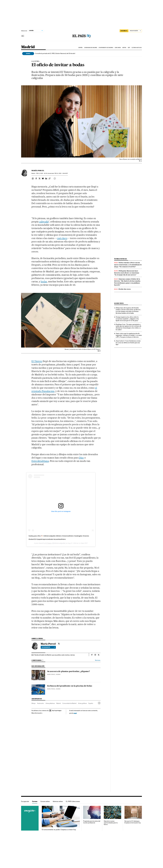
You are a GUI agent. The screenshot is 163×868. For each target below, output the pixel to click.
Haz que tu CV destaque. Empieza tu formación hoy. (133, 822)
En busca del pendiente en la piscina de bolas (70, 686)
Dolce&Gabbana (40, 461)
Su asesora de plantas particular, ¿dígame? (69, 671)
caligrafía (44, 222)
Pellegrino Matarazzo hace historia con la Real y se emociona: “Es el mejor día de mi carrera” (127, 273)
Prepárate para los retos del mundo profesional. (92, 822)
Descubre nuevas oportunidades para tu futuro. (111, 823)
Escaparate (25, 801)
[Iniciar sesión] (135, 31)
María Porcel (38, 171)
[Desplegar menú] (23, 36)
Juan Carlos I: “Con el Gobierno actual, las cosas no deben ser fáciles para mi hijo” (128, 343)
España (81, 48)
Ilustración (41, 703)
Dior (81, 458)
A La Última (35, 61)
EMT (129, 48)
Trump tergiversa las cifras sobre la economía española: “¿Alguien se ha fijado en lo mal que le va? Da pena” (127, 319)
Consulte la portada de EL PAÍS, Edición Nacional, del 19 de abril (55, 53)
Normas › (98, 660)
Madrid (28, 47)
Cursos (35, 801)
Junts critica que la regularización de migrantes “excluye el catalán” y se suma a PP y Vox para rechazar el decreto (129, 335)
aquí (75, 713)
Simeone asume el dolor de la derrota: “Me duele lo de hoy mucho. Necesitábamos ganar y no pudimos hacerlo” (127, 282)
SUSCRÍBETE (124, 31)
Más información (37, 713)
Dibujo (34, 703)
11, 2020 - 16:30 (42, 173)
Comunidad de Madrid (91, 48)
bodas (44, 282)
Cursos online (45, 801)
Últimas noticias (137, 48)
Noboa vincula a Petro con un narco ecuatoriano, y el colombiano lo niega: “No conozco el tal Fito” (128, 265)
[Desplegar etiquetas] (99, 703)
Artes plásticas (50, 703)
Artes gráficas (82, 703)
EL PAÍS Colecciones (73, 801)
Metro (124, 48)
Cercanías (118, 48)
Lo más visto (119, 303)
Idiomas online (58, 801)
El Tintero (37, 361)
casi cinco (62, 238)
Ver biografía (48, 647)
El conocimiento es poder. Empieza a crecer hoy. (59, 830)
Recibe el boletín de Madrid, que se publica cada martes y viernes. (55, 655)
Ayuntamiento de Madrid (106, 48)
